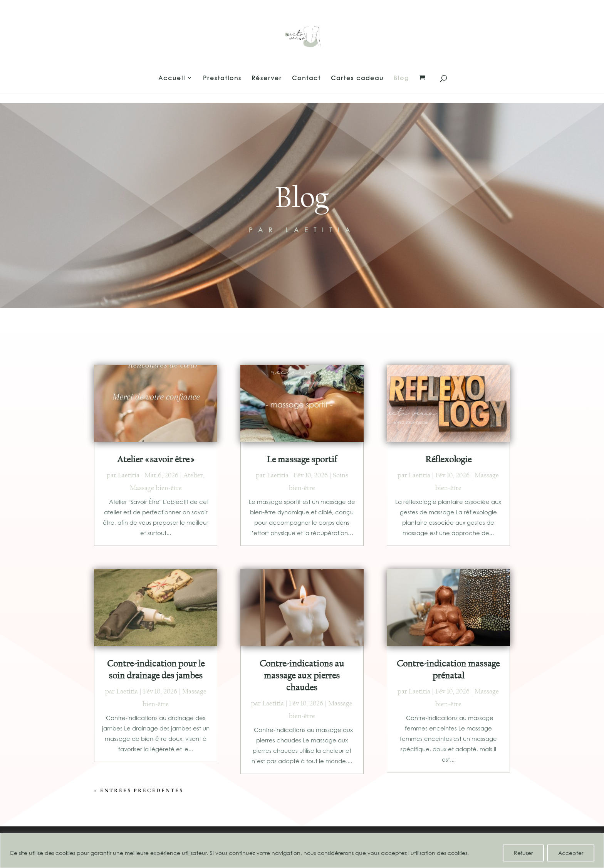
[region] (302, 850)
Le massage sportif (302, 459)
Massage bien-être (156, 488)
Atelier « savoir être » (156, 459)
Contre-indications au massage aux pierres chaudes (302, 675)
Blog (401, 78)
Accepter (571, 853)
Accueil (172, 78)
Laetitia (129, 475)
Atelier (193, 475)
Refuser (523, 853)
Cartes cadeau (357, 78)
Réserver (267, 78)
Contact (306, 78)
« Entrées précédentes (139, 790)
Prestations (222, 78)
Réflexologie (448, 459)
